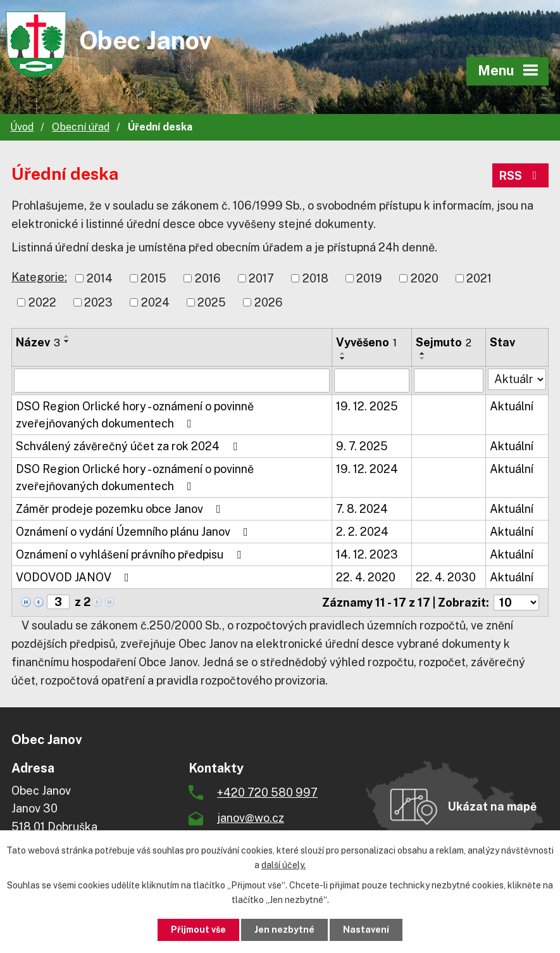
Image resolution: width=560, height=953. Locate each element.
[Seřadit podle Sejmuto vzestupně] (423, 353)
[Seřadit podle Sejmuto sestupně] (423, 358)
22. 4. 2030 (446, 577)
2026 (269, 302)
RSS (521, 176)
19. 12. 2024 (367, 469)
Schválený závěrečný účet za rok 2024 (129, 446)
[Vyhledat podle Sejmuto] (449, 381)
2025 (212, 302)
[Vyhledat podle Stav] (517, 379)
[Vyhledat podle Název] (172, 381)
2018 (315, 278)
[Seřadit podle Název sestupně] (67, 341)
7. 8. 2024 (362, 509)
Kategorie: (39, 277)
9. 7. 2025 (362, 446)
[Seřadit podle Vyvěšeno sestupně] (343, 358)
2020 (425, 278)
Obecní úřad (81, 127)
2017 (261, 278)
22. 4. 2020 (366, 577)
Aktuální (512, 406)
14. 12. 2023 (367, 554)
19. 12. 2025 (367, 406)
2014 (100, 278)
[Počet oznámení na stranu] (516, 603)
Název (38, 342)
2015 (153, 278)
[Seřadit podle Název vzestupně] (67, 336)
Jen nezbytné (284, 930)
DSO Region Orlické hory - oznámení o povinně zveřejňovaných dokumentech (135, 415)
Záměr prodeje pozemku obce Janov (121, 509)
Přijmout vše (198, 930)
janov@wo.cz (251, 818)
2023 (98, 302)
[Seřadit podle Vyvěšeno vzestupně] (343, 353)
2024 (155, 302)
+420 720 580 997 (267, 792)
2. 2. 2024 (362, 532)
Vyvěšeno (366, 342)
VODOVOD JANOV (75, 577)
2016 (208, 278)
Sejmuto (444, 342)
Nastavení (366, 930)
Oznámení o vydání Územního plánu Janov (134, 532)
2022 (42, 302)
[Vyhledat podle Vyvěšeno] (371, 381)
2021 (479, 278)
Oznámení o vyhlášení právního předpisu (131, 554)
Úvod (22, 127)
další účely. (283, 865)
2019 (369, 278)
